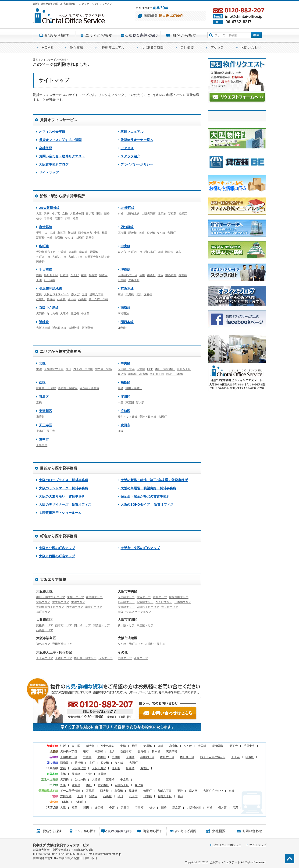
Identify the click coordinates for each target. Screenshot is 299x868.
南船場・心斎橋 (138, 374)
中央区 (125, 363)
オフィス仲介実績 (76, 48)
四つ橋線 (127, 227)
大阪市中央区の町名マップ (140, 548)
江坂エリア (141, 658)
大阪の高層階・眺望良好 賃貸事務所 (148, 488)
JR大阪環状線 (49, 208)
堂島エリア (43, 602)
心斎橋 (59, 238)
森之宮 (193, 791)
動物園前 (218, 746)
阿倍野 (40, 262)
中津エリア (78, 602)
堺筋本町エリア (179, 597)
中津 (97, 233)
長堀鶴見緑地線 (50, 289)
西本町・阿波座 (68, 388)
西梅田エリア (94, 597)
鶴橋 (107, 214)
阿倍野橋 (87, 328)
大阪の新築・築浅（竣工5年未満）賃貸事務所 (154, 480)
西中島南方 (85, 233)
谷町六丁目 (59, 257)
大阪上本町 (43, 328)
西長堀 (93, 275)
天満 (47, 214)
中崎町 (62, 252)
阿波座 (169, 252)
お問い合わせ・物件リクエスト (62, 156)
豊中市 (44, 439)
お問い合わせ (249, 48)
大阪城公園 (77, 214)
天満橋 (94, 252)
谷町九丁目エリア (85, 658)
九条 (178, 252)
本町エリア (160, 597)
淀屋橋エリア (126, 597)
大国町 (80, 238)
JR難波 (122, 328)
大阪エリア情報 (53, 580)
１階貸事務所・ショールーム (60, 513)
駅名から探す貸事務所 (54, 35)
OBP (150, 369)
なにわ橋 (52, 314)
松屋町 (40, 299)
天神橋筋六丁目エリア (50, 607)
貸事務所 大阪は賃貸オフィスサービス (61, 845)
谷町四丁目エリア (148, 607)
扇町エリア (43, 612)
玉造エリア (106, 658)
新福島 (172, 214)
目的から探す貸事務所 (139, 35)
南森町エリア (94, 607)
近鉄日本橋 (59, 328)
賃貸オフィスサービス (59, 120)
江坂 (52, 233)
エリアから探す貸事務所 (97, 35)
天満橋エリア (126, 607)
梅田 (105, 233)
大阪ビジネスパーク (57, 294)
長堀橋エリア (145, 602)
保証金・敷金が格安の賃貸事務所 (145, 496)
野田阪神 (50, 280)
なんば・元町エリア (130, 644)
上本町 (40, 431)
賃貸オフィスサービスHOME (47, 48)
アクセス (217, 48)
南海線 (125, 308)
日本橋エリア (183, 602)
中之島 (85, 314)
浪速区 (125, 411)
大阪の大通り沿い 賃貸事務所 (62, 496)
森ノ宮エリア (170, 607)
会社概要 (187, 48)
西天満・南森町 (83, 369)
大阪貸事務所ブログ (54, 164)
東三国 (61, 233)
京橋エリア (125, 658)
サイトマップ (49, 173)
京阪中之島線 (49, 308)
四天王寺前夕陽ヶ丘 (97, 257)
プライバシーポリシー (137, 164)
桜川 (84, 275)
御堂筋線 (46, 227)
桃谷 (39, 219)
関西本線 (127, 322)
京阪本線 (127, 289)
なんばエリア (164, 602)
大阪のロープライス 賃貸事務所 (64, 480)
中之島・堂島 (103, 369)
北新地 (162, 214)
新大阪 (72, 233)
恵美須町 (134, 280)
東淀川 (40, 417)
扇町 (142, 275)
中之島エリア (61, 602)
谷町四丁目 (43, 257)
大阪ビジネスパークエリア (135, 612)
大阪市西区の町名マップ (57, 556)
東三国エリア (145, 625)
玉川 (39, 280)
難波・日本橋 (174, 374)
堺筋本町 (150, 252)
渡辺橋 (75, 314)
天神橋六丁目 (69, 752)
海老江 (183, 214)
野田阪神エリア (62, 644)
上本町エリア (64, 658)
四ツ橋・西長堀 (89, 388)
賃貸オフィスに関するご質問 (152, 48)
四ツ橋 (151, 233)
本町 (50, 238)
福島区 (125, 382)
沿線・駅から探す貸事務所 (62, 196)
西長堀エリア (45, 630)
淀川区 (125, 397)
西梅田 (122, 233)
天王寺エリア (45, 658)
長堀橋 (183, 275)
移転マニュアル (112, 48)
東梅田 (73, 252)
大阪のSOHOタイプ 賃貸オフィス (147, 505)
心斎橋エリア (126, 602)
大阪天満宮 (149, 214)
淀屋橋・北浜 (126, 369)
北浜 (160, 275)
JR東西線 (128, 208)
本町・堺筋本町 (165, 369)
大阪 (39, 214)
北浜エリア (144, 597)
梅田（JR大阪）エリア (51, 597)
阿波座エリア (101, 625)
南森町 (83, 252)
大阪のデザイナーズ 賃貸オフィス (65, 505)
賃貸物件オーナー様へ (137, 140)
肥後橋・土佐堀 (46, 388)
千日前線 (46, 269)
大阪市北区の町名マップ (57, 548)
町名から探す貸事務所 (182, 35)
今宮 (112, 808)
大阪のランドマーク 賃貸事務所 (64, 488)
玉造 (99, 214)
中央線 (125, 246)
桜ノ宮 (56, 214)
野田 (68, 219)
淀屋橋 (40, 238)
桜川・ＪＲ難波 (128, 417)
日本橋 (64, 275)
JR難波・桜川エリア (158, 644)
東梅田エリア (75, 597)
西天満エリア (75, 607)
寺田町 (48, 219)
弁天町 (99, 808)
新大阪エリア (126, 625)
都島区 (44, 397)
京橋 (65, 214)
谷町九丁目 (75, 257)
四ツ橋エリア (82, 625)
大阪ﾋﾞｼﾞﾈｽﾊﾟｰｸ (213, 791)
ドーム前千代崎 (98, 299)
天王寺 (59, 219)
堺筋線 (125, 269)
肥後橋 (132, 233)
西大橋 (72, 299)
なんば (69, 238)
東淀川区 (46, 411)
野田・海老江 (134, 388)
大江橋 (64, 314)
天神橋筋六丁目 (46, 252)
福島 (75, 219)
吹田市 (125, 425)
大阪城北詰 (132, 214)
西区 (42, 382)
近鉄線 (44, 322)
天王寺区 (46, 425)
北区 (42, 363)
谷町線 (44, 246)
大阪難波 (74, 328)
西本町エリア (64, 625)
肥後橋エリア (45, 625)
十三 (121, 402)
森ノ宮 (90, 214)
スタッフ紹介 (130, 156)
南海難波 (123, 314)
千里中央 (42, 233)
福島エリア (43, 644)
